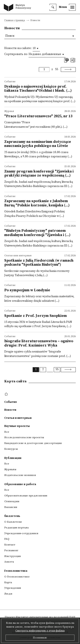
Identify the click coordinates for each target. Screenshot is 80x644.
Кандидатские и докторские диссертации (33, 443)
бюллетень (12, 516)
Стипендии (12, 501)
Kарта (8, 582)
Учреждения (13, 588)
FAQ (7, 539)
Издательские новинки (20, 475)
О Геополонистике (17, 577)
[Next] (68, 70)
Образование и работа (20, 484)
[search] (53, 7)
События (10, 402)
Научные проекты (17, 426)
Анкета (9, 562)
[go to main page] (18, 8)
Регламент (11, 550)
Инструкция (12, 556)
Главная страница (15, 21)
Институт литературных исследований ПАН (45, 617)
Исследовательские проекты (24, 437)
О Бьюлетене (13, 522)
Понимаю (40, 638)
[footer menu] (7, 394)
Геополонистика (16, 571)
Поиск (10, 36)
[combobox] (36, 48)
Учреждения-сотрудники (21, 533)
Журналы (10, 469)
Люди (8, 594)
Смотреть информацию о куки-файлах (40, 631)
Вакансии (11, 507)
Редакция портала (16, 528)
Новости (10, 410)
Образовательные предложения (26, 496)
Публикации (13, 458)
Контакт (10, 545)
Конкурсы (11, 449)
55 (57, 69)
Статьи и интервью (18, 418)
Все (7, 432)
